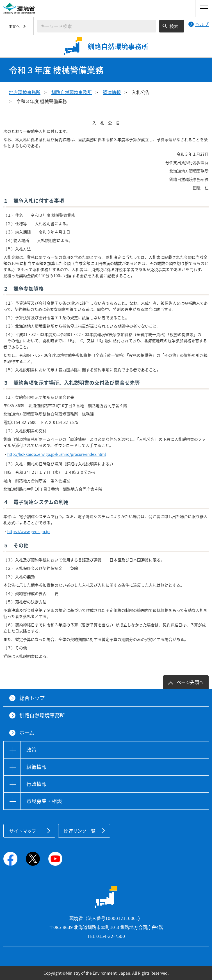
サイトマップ (23, 831)
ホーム (27, 733)
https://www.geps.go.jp (29, 531)
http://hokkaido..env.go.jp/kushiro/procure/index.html (57, 454)
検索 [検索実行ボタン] (174, 26)
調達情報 (112, 92)
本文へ (14, 26)
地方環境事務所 (25, 92)
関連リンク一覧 (80, 831)
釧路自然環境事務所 (72, 92)
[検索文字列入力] (97, 26)
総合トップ (32, 698)
